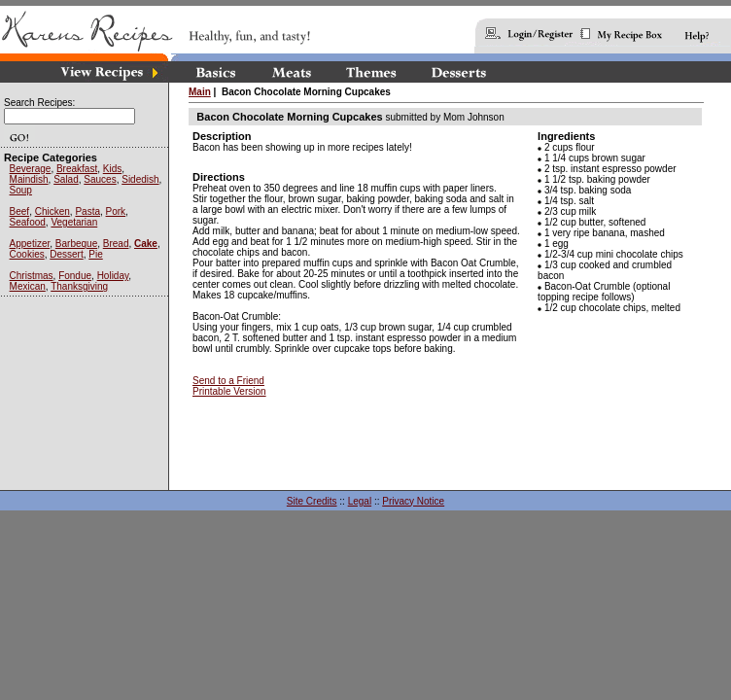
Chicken (52, 211)
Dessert (66, 254)
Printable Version (229, 391)
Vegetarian (74, 222)
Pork (116, 211)
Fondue (75, 276)
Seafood (28, 222)
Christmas (32, 276)
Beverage (31, 169)
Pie (95, 254)
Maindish (29, 179)
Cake (146, 244)
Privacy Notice (413, 501)
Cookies (27, 254)
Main (200, 92)
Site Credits (312, 501)
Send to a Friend (228, 381)
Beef (20, 211)
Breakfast (77, 169)
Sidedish (140, 179)
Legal (360, 501)
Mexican (28, 286)
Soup (21, 190)
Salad (66, 179)
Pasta (87, 211)
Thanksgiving (79, 286)
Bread (116, 244)
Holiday (113, 276)
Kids (112, 169)
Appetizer (30, 244)
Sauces (100, 179)
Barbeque (76, 244)
